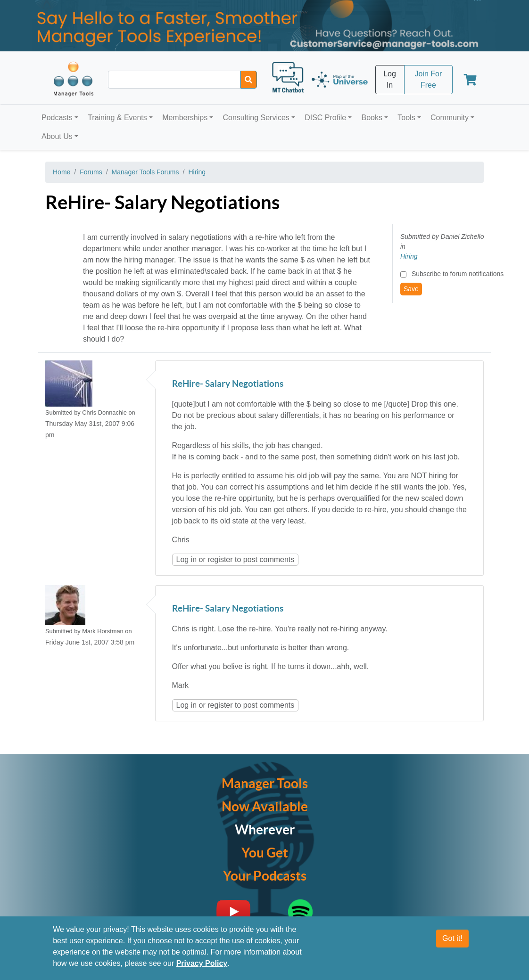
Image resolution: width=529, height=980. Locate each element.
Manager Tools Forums (145, 172)
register (220, 559)
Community (450, 118)
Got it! (452, 939)
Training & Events (117, 118)
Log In (390, 79)
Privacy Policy (202, 964)
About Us (57, 136)
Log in (187, 559)
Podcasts (57, 118)
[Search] (249, 80)
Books (372, 118)
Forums (91, 172)
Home (62, 172)
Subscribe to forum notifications (458, 274)
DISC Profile (325, 118)
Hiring (197, 172)
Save (411, 289)
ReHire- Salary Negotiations (228, 384)
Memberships (185, 118)
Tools (406, 118)
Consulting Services (256, 118)
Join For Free (428, 79)
